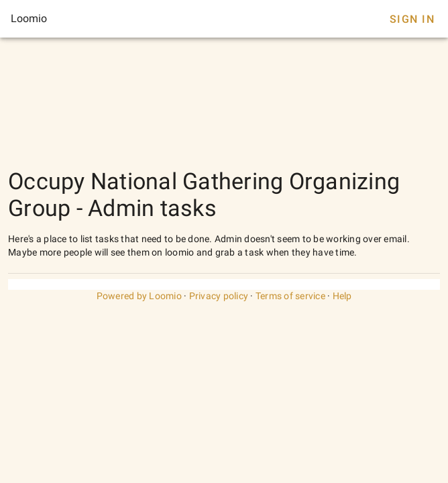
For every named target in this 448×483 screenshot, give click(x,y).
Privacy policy (219, 296)
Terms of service (290, 296)
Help (342, 296)
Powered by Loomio (139, 296)
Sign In (412, 19)
